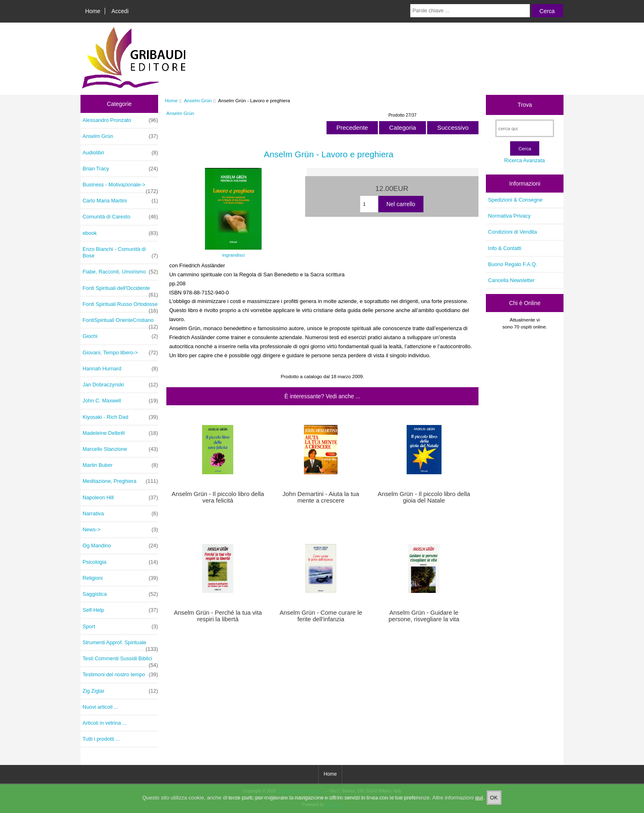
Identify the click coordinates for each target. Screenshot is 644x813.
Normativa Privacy (509, 216)
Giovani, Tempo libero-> (120, 353)
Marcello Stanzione (120, 449)
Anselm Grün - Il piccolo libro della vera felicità (218, 497)
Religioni (120, 578)
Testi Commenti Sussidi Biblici (120, 661)
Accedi (120, 11)
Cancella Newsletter (511, 280)
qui (479, 799)
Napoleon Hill (120, 498)
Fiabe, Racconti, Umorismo (120, 272)
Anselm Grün (198, 100)
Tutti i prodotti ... (101, 739)
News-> (120, 530)
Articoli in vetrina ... (105, 723)
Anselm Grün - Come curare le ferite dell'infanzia (321, 616)
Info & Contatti (505, 248)
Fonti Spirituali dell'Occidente (120, 290)
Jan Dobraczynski (120, 385)
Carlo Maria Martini (120, 201)
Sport (120, 627)
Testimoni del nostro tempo (120, 675)
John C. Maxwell (120, 401)
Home (93, 11)
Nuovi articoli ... (100, 707)
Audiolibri (120, 153)
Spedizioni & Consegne (515, 200)
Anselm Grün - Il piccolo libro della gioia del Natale (424, 497)
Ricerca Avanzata (525, 160)
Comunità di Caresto (120, 217)
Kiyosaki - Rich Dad (120, 417)
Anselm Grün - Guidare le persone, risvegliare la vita (424, 616)
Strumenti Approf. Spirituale (120, 645)
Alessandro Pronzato (120, 120)
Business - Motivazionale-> (120, 187)
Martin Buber (120, 465)
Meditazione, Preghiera (120, 481)
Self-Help (120, 610)
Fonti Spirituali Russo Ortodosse (120, 306)
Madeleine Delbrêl (120, 433)
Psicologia (120, 562)
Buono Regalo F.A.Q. (513, 264)
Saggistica (120, 594)
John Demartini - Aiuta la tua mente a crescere (321, 497)
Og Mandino (120, 546)
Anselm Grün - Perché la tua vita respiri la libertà (218, 616)
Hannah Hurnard (120, 369)
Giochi (120, 336)
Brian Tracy (120, 169)
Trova (525, 105)
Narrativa (120, 514)
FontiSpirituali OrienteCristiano (120, 322)
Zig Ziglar (120, 691)
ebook (120, 233)
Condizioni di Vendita (512, 232)
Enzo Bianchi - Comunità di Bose (120, 253)
